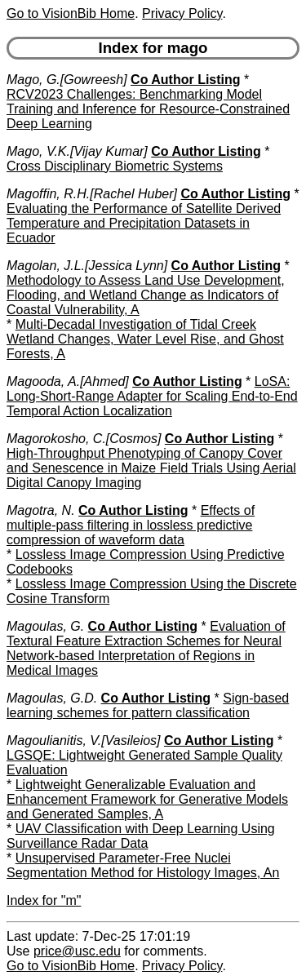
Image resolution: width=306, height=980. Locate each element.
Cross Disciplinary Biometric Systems (115, 166)
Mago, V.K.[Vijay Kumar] (77, 151)
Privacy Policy (182, 13)
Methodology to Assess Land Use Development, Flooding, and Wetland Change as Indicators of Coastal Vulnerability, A (146, 295)
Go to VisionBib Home (71, 13)
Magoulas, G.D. (52, 698)
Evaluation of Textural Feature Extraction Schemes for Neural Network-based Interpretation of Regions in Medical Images (146, 648)
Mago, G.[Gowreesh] (67, 80)
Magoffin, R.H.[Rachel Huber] (92, 194)
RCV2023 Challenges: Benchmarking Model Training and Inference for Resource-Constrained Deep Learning (148, 109)
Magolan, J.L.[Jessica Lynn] (87, 266)
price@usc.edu (77, 951)
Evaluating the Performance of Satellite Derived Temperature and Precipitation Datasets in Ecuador (144, 223)
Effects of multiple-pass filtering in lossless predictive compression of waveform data (131, 525)
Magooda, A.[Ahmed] (68, 381)
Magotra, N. (41, 510)
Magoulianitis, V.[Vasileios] (84, 741)
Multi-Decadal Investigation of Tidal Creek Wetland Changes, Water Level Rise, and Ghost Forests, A (145, 339)
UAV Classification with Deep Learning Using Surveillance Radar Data (141, 836)
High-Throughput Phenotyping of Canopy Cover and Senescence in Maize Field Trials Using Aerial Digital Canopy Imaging (151, 468)
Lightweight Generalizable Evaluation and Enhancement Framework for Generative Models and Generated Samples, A (147, 799)
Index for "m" (44, 900)
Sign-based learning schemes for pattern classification (148, 705)
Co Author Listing (186, 80)
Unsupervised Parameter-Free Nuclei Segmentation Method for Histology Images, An (143, 865)
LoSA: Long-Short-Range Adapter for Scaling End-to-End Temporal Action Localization (152, 396)
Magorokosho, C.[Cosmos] (84, 439)
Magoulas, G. (45, 626)
